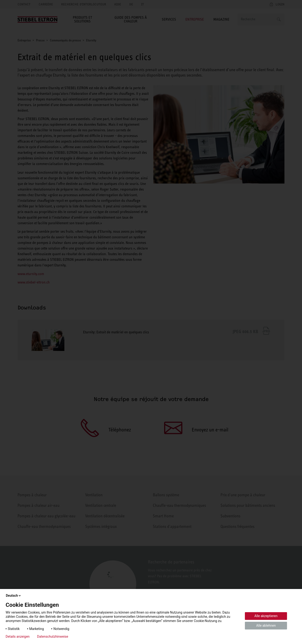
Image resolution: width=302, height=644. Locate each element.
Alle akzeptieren (266, 616)
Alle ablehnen (266, 626)
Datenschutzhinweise (53, 637)
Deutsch (14, 596)
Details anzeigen (18, 637)
